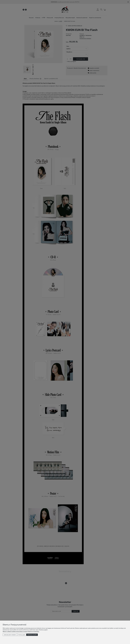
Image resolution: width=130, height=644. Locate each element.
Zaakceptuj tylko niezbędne (10, 635)
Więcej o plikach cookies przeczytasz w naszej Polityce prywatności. (21, 631)
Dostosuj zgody (22, 635)
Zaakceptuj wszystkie (32, 635)
